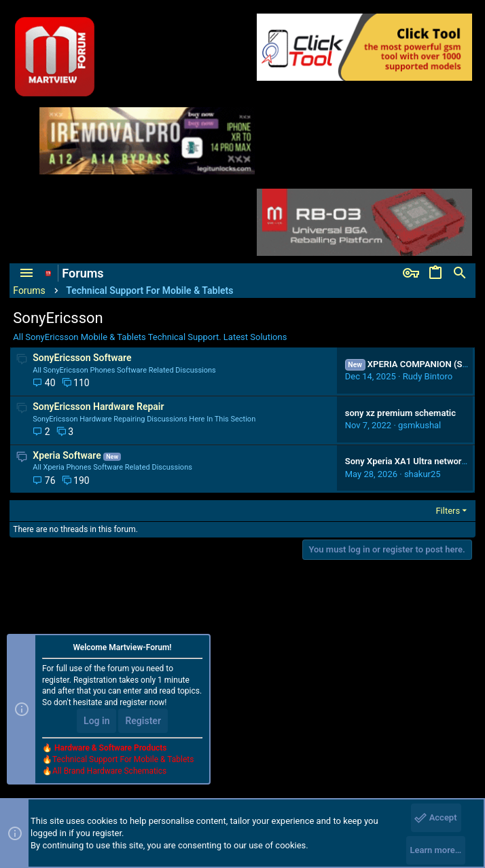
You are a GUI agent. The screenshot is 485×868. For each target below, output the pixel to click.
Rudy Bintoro (428, 376)
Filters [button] (448, 511)
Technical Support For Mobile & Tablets (123, 759)
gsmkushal (419, 425)
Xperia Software (67, 455)
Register (143, 721)
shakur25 (423, 474)
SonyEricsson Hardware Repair (98, 407)
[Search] (460, 273)
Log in (96, 721)
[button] (26, 273)
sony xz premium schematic (400, 413)
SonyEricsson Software (82, 358)
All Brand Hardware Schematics (109, 770)
